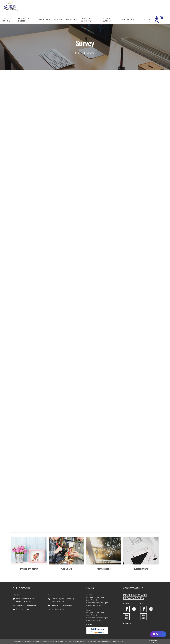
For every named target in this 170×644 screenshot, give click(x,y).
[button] (44, 20)
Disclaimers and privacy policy (135, 597)
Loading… (85, 301)
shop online (6, 19)
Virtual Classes (107, 19)
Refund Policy (117, 641)
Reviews (90, 624)
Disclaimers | (92, 641)
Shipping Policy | (105, 641)
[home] (10, 6)
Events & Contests (86, 19)
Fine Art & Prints (24, 19)
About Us (127, 623)
